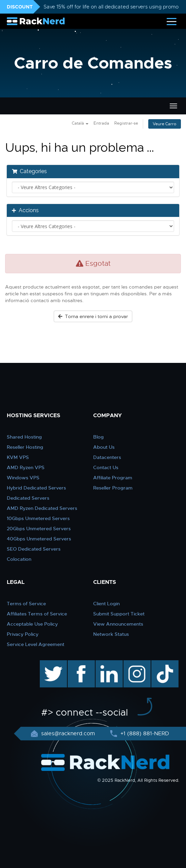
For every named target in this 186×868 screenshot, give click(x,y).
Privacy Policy (23, 634)
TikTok (160, 664)
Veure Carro (165, 124)
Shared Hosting (24, 437)
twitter (48, 664)
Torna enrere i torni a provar (93, 316)
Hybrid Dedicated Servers (36, 488)
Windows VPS (23, 478)
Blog (98, 437)
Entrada (101, 123)
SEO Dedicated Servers (34, 549)
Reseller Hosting (25, 447)
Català (80, 123)
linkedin (106, 664)
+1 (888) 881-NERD (144, 734)
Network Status (111, 634)
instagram (136, 664)
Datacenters (107, 457)
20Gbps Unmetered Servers (39, 529)
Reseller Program (113, 488)
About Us (104, 447)
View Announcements (118, 624)
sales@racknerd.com (68, 734)
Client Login (106, 604)
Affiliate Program (113, 478)
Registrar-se (126, 123)
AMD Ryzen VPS (26, 467)
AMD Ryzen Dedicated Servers (42, 508)
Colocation (19, 559)
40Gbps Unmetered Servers (39, 539)
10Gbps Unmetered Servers (38, 518)
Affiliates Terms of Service (37, 614)
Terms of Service (26, 604)
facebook (80, 664)
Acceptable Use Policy (32, 624)
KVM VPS (18, 457)
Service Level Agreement (36, 644)
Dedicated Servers (28, 498)
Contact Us (106, 467)
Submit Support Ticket (119, 614)
